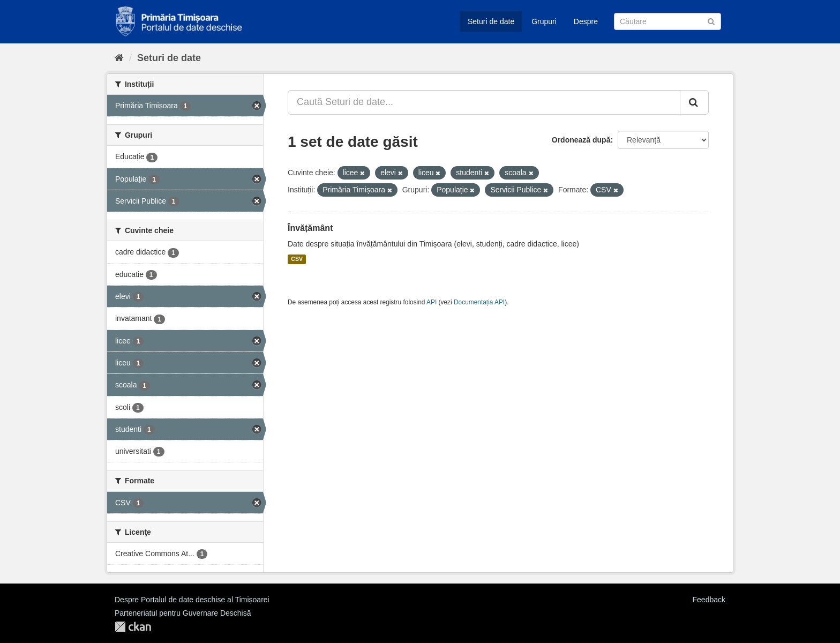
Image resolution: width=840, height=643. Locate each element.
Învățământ (310, 228)
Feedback (709, 600)
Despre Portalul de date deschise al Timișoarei (192, 600)
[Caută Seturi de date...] (484, 102)
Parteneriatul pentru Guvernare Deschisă (183, 613)
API (432, 302)
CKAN (133, 627)
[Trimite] (711, 21)
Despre (586, 21)
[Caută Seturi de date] (667, 21)
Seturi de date (491, 21)
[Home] (119, 58)
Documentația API (479, 302)
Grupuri (544, 21)
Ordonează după (581, 140)
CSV (297, 259)
